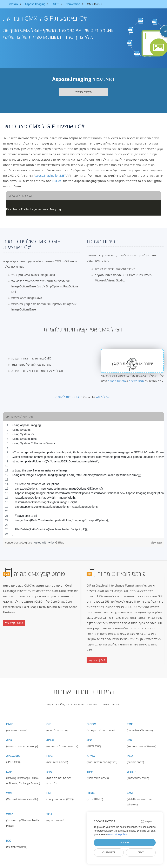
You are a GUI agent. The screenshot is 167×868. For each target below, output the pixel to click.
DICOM (91, 717)
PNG (49, 749)
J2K (129, 733)
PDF (49, 786)
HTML (91, 786)
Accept (125, 842)
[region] (83, 479)
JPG (9, 733)
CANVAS (133, 807)
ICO (9, 834)
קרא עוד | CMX (14, 620)
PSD (130, 749)
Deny (141, 852)
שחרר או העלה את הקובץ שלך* (132, 366)
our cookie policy (117, 834)
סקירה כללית (83, 92)
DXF (9, 765)
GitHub (60, 542)
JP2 (89, 733)
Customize (109, 852)
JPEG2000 (13, 749)
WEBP (131, 765)
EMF (130, 717)
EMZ (130, 786)
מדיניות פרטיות (117, 381)
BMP (9, 717)
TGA (49, 807)
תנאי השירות (136, 381)
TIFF (90, 765)
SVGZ (91, 807)
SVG (49, 765)
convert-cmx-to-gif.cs (19, 542)
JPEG (50, 733)
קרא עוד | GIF (97, 657)
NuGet (56, 181)
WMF (10, 786)
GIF (49, 717)
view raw (156, 542)
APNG (91, 749)
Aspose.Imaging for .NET (50, 176)
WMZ (10, 807)
